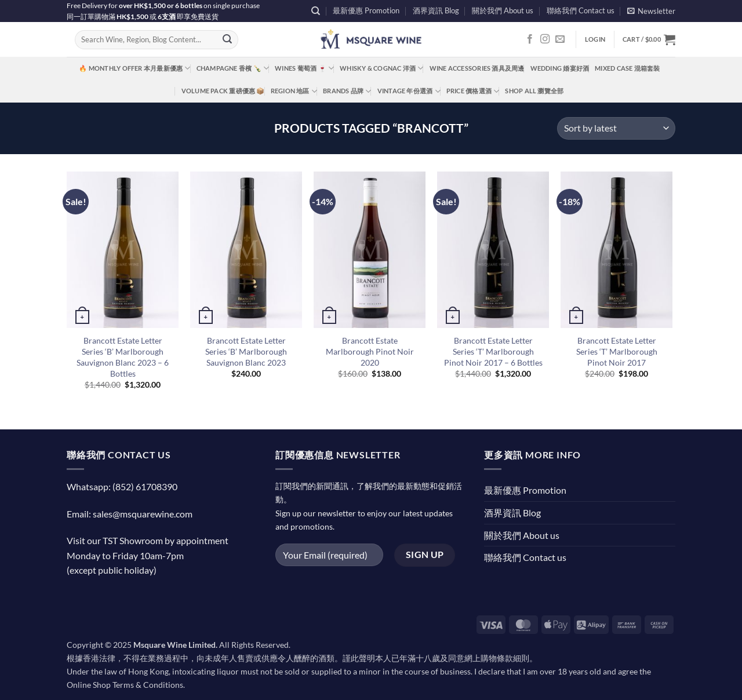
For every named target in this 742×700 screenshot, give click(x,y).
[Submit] (227, 40)
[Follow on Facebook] (530, 39)
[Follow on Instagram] (545, 39)
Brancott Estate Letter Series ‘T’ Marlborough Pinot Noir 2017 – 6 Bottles (493, 351)
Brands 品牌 (347, 91)
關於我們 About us (503, 10)
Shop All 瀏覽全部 (534, 91)
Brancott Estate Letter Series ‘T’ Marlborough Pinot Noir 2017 (617, 351)
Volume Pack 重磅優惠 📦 (223, 91)
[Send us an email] (560, 39)
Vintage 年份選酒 (409, 91)
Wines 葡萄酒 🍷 (304, 68)
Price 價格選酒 (473, 91)
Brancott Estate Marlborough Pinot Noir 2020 (370, 351)
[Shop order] (616, 128)
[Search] (316, 11)
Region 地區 (294, 91)
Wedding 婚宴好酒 (560, 68)
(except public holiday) (112, 570)
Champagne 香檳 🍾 (233, 68)
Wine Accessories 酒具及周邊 (477, 68)
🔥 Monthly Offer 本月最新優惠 (134, 68)
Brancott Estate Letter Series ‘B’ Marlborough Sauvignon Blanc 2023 (246, 351)
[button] (651, 11)
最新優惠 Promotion (366, 10)
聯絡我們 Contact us (581, 10)
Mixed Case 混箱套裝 (627, 68)
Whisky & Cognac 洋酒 (381, 68)
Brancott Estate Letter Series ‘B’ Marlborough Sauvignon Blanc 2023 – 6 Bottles (123, 357)
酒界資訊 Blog (436, 10)
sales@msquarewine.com (143, 514)
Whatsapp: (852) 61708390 (122, 486)
